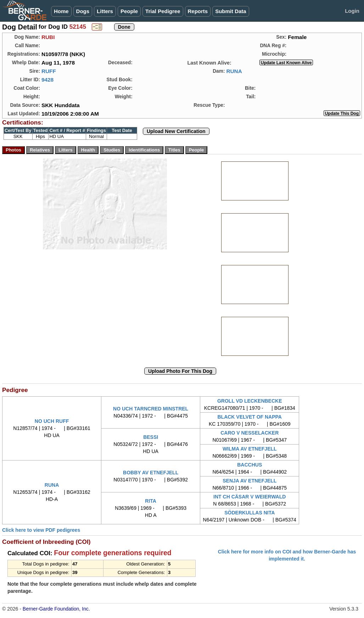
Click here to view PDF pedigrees (41, 530)
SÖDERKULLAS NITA (250, 513)
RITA (151, 501)
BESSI (151, 437)
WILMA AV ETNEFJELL (250, 449)
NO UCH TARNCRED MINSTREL (151, 409)
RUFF (49, 71)
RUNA (234, 71)
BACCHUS (250, 465)
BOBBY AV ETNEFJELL (151, 473)
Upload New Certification (176, 131)
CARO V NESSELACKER (250, 433)
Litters (105, 11)
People (129, 11)
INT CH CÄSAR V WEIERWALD (250, 497)
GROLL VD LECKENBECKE (250, 401)
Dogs (83, 11)
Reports (198, 11)
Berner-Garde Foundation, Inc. (56, 609)
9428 (47, 80)
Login (352, 11)
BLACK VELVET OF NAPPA (250, 417)
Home (61, 11)
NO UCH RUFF (52, 421)
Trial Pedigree (163, 11)
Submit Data (231, 11)
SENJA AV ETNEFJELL (250, 481)
